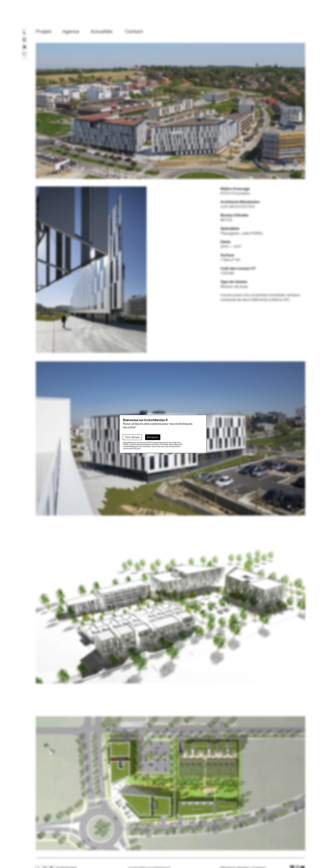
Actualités (101, 31)
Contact (134, 31)
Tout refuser (132, 437)
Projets (44, 31)
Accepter (153, 437)
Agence (71, 31)
